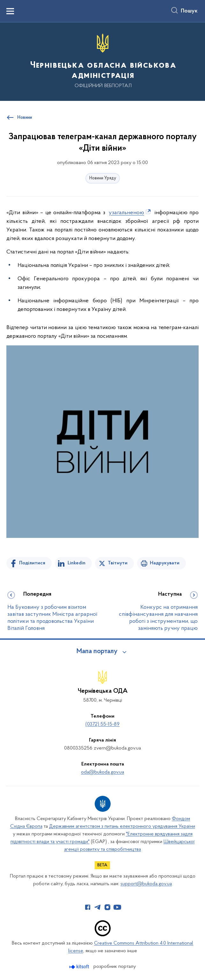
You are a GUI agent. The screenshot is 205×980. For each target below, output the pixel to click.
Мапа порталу (97, 652)
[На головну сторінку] (102, 61)
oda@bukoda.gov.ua (102, 772)
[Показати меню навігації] (10, 11)
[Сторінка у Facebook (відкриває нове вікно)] (88, 907)
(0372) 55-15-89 (102, 724)
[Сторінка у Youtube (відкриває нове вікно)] (117, 907)
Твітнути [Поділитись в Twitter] (118, 563)
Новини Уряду (103, 178)
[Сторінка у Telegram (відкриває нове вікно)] (98, 907)
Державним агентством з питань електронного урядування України (122, 826)
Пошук (189, 11)
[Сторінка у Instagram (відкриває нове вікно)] (107, 907)
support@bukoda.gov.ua (146, 884)
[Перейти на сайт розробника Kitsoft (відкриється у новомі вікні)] (80, 967)
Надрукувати (165, 563)
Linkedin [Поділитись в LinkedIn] (77, 563)
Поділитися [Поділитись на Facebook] (32, 563)
